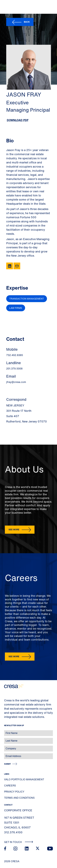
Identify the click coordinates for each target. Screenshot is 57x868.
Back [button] (27, 22)
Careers (10, 786)
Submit (7, 764)
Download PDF (18, 120)
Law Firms (16, 308)
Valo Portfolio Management (24, 779)
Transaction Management (27, 299)
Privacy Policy (14, 792)
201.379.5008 (14, 369)
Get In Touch (19, 842)
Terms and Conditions (19, 798)
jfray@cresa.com (16, 382)
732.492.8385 (15, 355)
